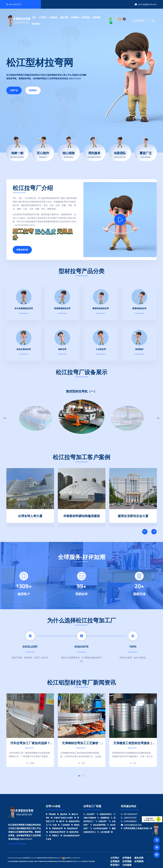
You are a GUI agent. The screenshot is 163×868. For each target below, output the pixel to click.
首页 (34, 17)
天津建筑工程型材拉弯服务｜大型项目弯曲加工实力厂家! (133, 745)
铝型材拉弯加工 (104, 814)
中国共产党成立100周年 (62, 818)
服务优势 (64, 17)
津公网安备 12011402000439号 (71, 858)
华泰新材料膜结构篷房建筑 (82, 515)
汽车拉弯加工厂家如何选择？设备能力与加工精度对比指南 (30, 745)
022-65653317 (14, 4)
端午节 (60, 821)
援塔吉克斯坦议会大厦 (133, 515)
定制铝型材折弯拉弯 (56, 832)
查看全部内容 (22, 250)
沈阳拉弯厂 (102, 821)
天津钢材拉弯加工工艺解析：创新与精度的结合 (82, 745)
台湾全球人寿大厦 (30, 515)
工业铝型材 (64, 825)
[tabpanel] (30, 730)
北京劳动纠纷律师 (99, 828)
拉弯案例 (75, 17)
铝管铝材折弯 (56, 828)
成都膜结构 (103, 818)
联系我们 (36, 24)
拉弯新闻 (96, 17)
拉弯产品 (14, 90)
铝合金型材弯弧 (98, 825)
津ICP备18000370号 (58, 858)
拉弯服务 (53, 17)
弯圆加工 (54, 836)
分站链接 (127, 865)
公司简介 (43, 17)
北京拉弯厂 (89, 814)
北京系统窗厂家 (105, 832)
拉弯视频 (86, 17)
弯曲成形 (51, 814)
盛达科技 (62, 814)
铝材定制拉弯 (71, 828)
